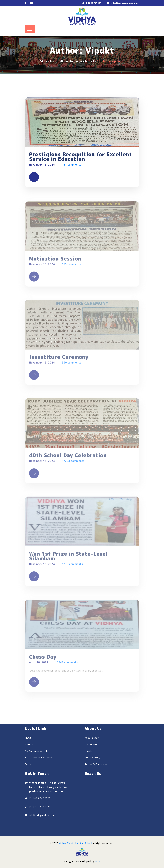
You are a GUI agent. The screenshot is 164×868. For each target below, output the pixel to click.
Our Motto (91, 744)
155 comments (71, 266)
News (28, 738)
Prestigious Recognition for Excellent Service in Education (80, 157)
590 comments (71, 364)
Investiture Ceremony (59, 358)
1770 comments (72, 566)
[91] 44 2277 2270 (40, 806)
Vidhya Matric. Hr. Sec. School (75, 843)
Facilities (89, 751)
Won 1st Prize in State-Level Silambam (68, 558)
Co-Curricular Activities (38, 751)
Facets (29, 764)
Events (29, 744)
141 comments (71, 165)
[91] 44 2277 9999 (40, 798)
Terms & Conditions (96, 764)
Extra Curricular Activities (39, 757)
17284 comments (73, 462)
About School (92, 738)
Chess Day (43, 658)
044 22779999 (94, 3)
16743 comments (66, 664)
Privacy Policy (92, 757)
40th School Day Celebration (68, 457)
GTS (97, 861)
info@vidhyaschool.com (125, 3)
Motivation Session (55, 260)
